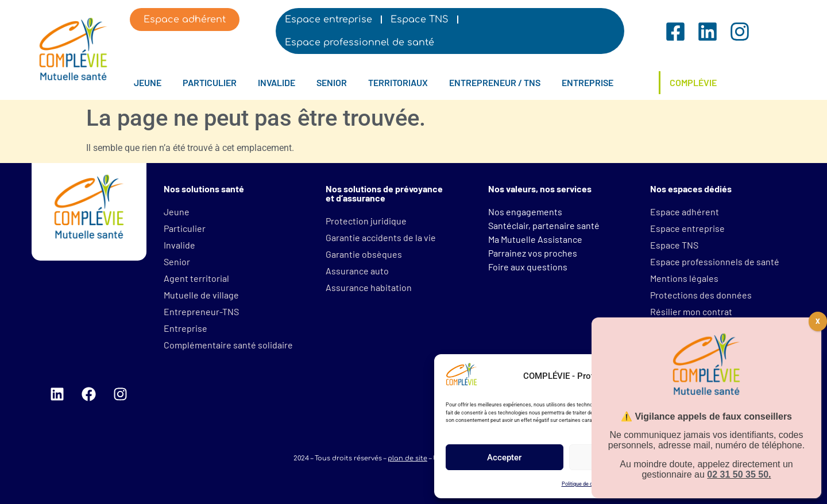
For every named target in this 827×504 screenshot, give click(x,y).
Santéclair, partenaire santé (544, 225)
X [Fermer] (818, 321)
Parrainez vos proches (533, 253)
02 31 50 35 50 (738, 474)
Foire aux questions (528, 267)
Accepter (504, 458)
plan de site (407, 458)
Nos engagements (525, 212)
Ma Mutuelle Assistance (535, 239)
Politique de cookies (585, 484)
